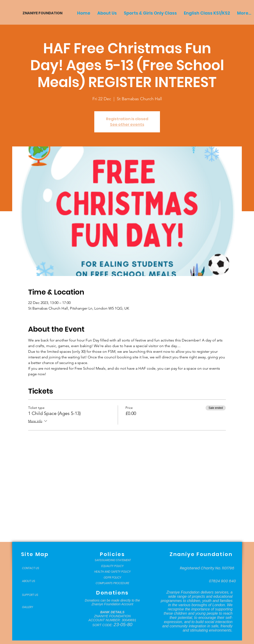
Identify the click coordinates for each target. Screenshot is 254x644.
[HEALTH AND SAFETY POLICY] (112, 572)
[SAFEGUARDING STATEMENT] (113, 560)
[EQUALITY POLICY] (112, 566)
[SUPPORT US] (34, 595)
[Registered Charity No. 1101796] (207, 568)
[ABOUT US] (34, 581)
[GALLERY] (34, 607)
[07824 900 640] (222, 581)
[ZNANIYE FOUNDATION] (41, 13)
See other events (127, 125)
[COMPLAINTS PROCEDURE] (112, 583)
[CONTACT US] (34, 568)
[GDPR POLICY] (112, 578)
